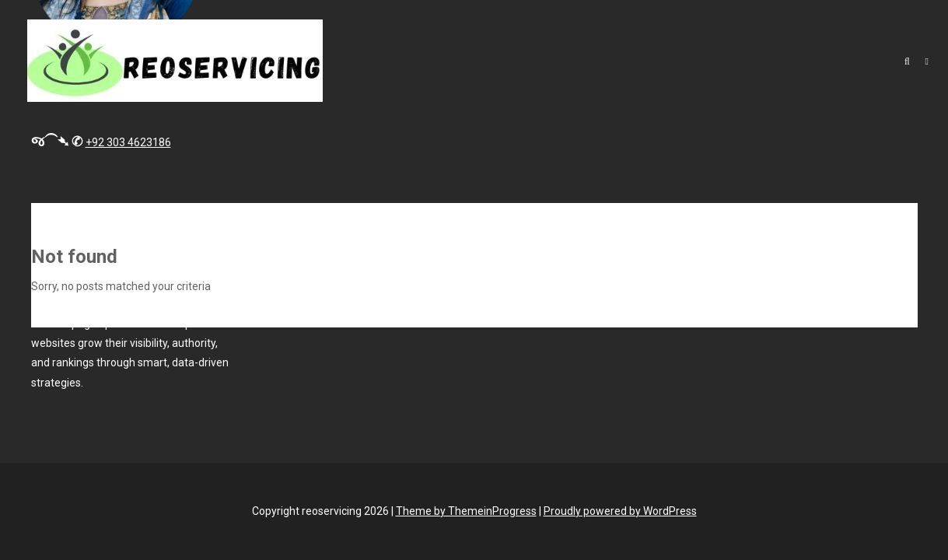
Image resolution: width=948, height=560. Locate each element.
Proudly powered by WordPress (620, 511)
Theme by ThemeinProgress (466, 511)
